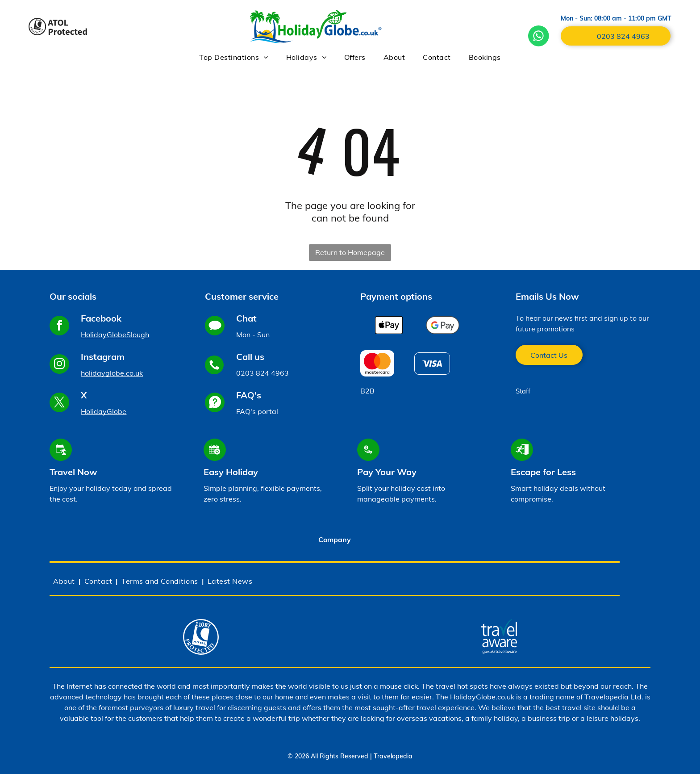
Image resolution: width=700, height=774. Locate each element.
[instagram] (59, 365)
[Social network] (215, 327)
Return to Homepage (350, 252)
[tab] (334, 541)
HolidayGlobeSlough (115, 335)
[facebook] (59, 327)
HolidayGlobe (104, 411)
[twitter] (59, 404)
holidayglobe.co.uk (112, 373)
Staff (523, 391)
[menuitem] (233, 57)
